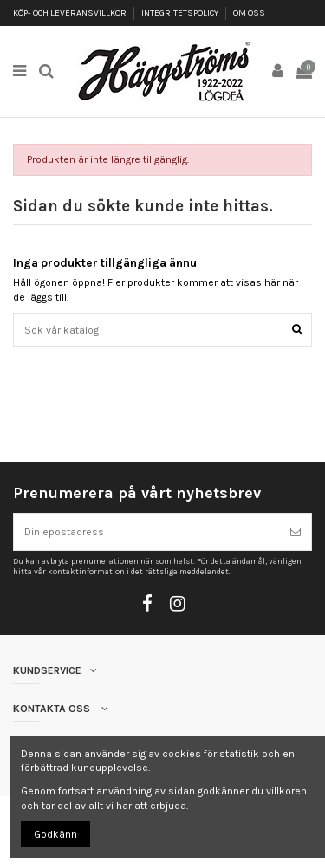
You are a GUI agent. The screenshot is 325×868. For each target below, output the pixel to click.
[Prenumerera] (296, 532)
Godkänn (55, 834)
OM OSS (249, 13)
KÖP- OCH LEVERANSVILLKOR (71, 13)
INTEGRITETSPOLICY (181, 13)
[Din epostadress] (147, 532)
